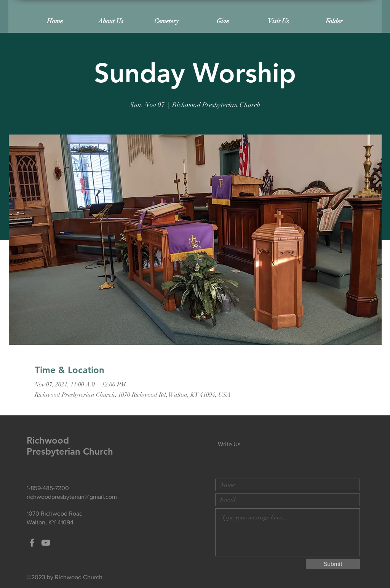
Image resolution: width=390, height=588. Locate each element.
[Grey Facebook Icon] (32, 543)
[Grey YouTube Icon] (46, 543)
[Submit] (333, 564)
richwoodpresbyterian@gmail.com (72, 497)
